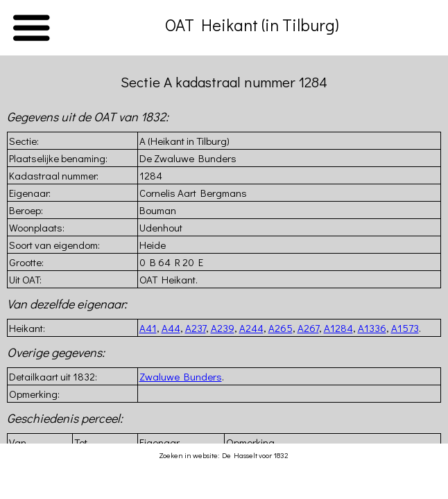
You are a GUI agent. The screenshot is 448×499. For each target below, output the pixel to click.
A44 (171, 328)
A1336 (372, 328)
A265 (281, 328)
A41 (148, 328)
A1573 (405, 328)
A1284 (338, 328)
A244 (251, 328)
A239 (223, 328)
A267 (308, 328)
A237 (196, 328)
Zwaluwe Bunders (181, 376)
